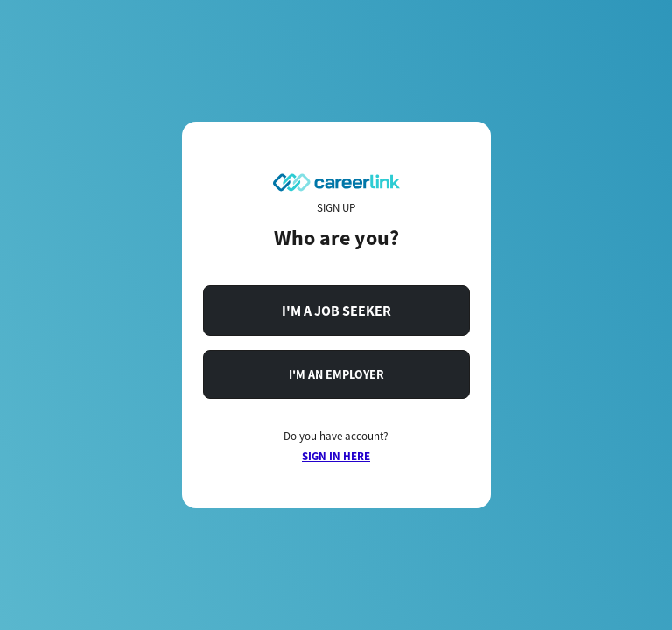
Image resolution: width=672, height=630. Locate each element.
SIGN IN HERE (336, 456)
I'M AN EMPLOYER (336, 374)
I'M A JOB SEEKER (336, 311)
